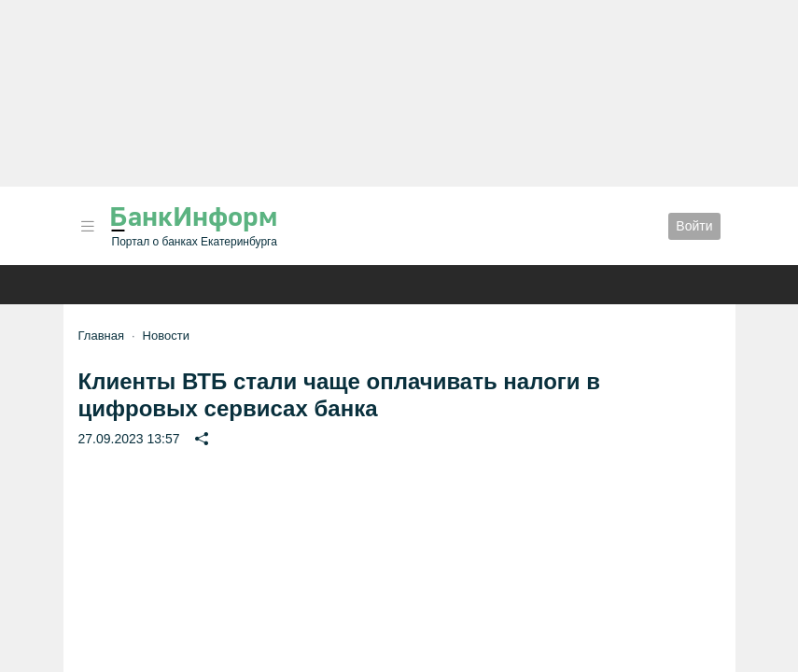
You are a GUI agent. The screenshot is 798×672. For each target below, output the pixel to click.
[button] (88, 226)
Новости (166, 336)
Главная (101, 336)
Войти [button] (694, 226)
